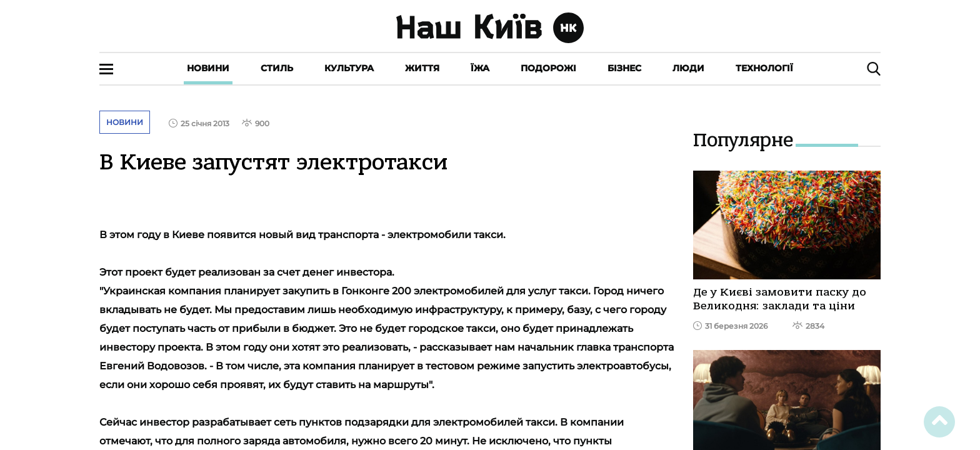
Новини (208, 68)
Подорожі (548, 68)
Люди (688, 68)
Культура (349, 68)
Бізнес (624, 68)
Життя (422, 68)
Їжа (480, 68)
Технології (764, 68)
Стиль (277, 68)
